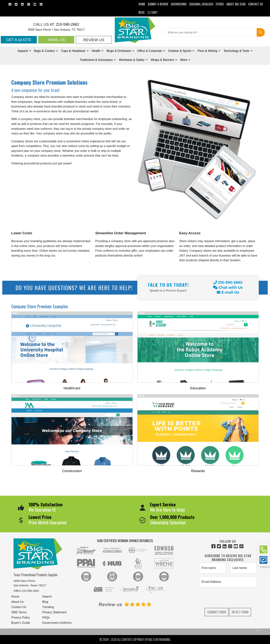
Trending (48, 607)
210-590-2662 (67, 24)
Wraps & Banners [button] (162, 60)
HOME (142, 4)
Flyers (220, 4)
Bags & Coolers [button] (45, 51)
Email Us (56, 40)
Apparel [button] (23, 51)
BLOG (142, 12)
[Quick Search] (210, 32)
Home (15, 597)
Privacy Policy (21, 618)
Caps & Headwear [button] (73, 51)
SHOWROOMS (179, 4)
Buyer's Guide (21, 623)
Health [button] (96, 51)
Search (47, 597)
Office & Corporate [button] (150, 51)
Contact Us (19, 607)
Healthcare (72, 388)
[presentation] (228, 598)
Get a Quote (19, 40)
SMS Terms (19, 612)
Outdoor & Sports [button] (180, 51)
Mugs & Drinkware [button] (119, 51)
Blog (45, 602)
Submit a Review (158, 4)
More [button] (184, 60)
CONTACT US (256, 4)
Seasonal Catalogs (201, 4)
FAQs (46, 618)
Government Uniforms (57, 623)
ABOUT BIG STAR (236, 4)
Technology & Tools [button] (236, 51)
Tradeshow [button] (96, 60)
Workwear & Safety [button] (132, 60)
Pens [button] (207, 51)
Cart (152, 12)
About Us (17, 602)
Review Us (94, 40)
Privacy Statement (54, 612)
